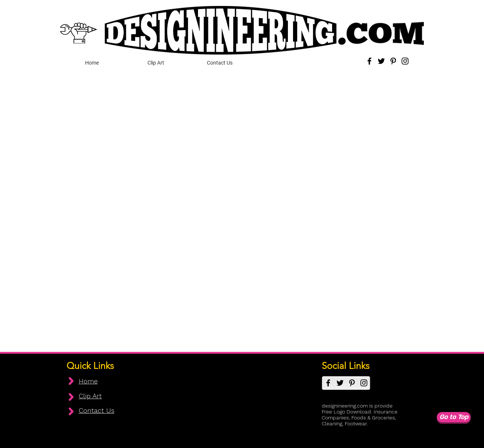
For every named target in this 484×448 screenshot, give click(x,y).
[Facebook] (369, 61)
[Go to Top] (454, 417)
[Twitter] (381, 61)
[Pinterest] (393, 61)
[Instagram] (405, 61)
